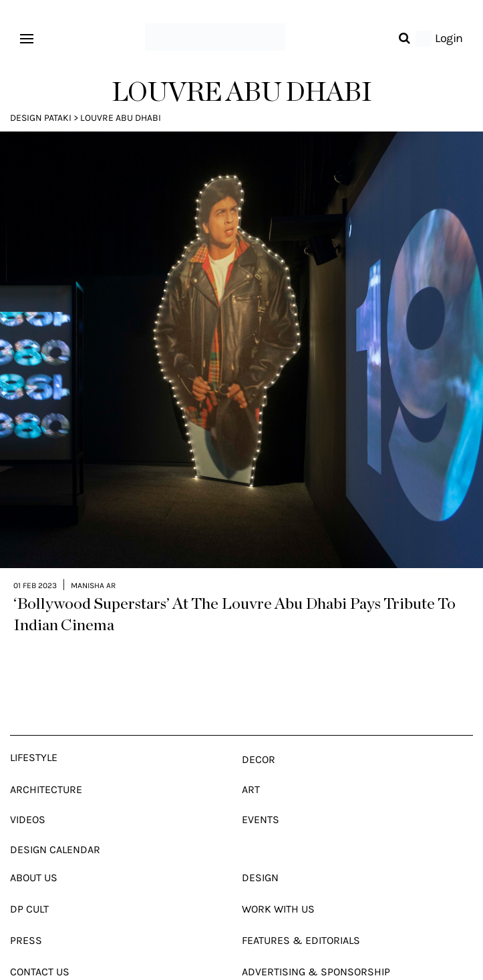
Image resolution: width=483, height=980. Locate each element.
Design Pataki (41, 118)
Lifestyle (34, 729)
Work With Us (278, 880)
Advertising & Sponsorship (316, 943)
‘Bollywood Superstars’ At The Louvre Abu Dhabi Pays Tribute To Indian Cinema (234, 586)
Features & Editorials (301, 912)
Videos (28, 791)
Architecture (46, 761)
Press (26, 912)
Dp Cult (29, 880)
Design (260, 849)
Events (261, 791)
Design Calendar (55, 821)
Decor (259, 731)
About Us (34, 849)
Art (251, 761)
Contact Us (40, 943)
